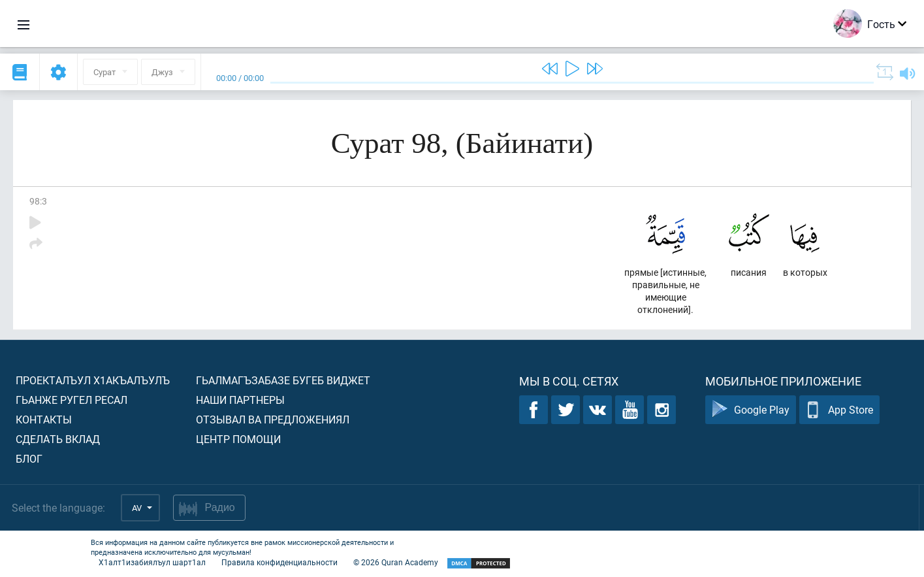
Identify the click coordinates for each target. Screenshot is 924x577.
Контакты (44, 419)
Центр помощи (238, 439)
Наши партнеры (240, 400)
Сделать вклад (58, 439)
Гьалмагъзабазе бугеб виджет (283, 380)
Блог (29, 458)
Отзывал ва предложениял (273, 419)
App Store (839, 410)
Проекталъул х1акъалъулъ (93, 380)
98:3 (38, 201)
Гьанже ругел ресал (72, 400)
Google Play (751, 410)
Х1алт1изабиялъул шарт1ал (152, 562)
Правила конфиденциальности (279, 562)
